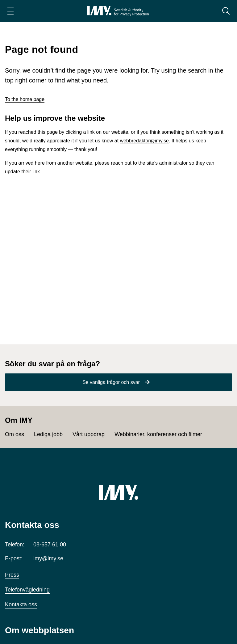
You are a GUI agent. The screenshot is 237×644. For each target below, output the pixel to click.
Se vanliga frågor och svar (111, 382)
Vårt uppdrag (89, 434)
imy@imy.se (48, 558)
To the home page (25, 99)
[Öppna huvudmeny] (10, 11)
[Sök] (226, 11)
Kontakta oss (21, 604)
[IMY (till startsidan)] (118, 492)
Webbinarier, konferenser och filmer (158, 434)
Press (12, 575)
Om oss (15, 434)
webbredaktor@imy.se (144, 141)
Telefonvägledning (27, 590)
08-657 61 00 (50, 545)
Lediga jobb (48, 434)
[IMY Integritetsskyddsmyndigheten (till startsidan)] (118, 11)
